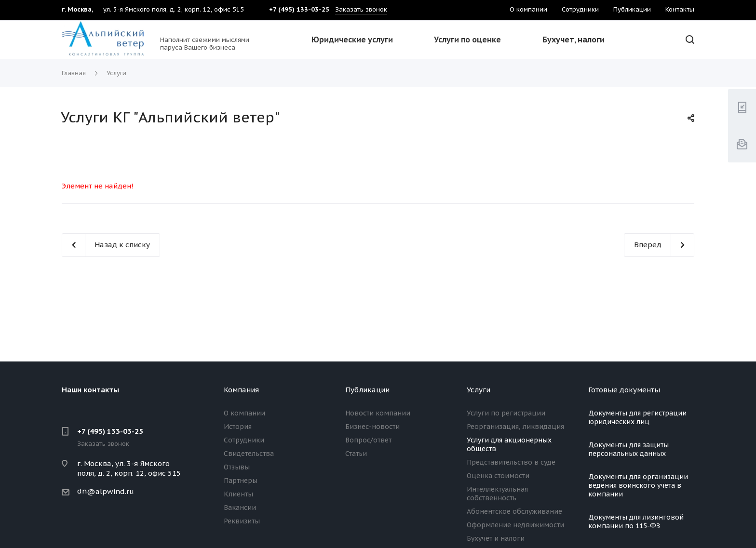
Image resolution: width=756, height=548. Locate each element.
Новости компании (378, 413)
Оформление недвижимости (515, 525)
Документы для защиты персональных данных (628, 449)
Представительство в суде (511, 462)
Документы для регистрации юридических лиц (637, 417)
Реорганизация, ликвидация (515, 427)
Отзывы (237, 467)
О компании (244, 413)
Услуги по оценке (467, 40)
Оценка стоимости (498, 476)
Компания (241, 390)
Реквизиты (242, 521)
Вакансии (240, 508)
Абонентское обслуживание (514, 511)
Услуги (479, 390)
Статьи (356, 454)
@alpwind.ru (110, 491)
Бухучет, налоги (574, 40)
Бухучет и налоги (496, 538)
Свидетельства (249, 454)
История (238, 427)
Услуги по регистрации (506, 413)
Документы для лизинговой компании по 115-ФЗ (636, 521)
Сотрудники (244, 440)
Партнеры (241, 481)
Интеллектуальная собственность (497, 494)
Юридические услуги (352, 40)
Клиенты (238, 494)
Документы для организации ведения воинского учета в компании (638, 485)
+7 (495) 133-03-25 (110, 431)
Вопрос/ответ (368, 440)
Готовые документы (624, 390)
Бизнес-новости (372, 427)
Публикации (367, 390)
